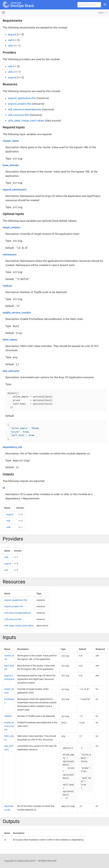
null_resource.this (18, 115)
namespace (10, 254)
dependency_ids (12, 447)
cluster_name (11, 141)
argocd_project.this (20, 104)
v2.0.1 (101, 13)
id (4, 488)
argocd (12, 34)
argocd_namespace (14, 190)
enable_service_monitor (17, 313)
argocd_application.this (22, 98)
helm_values (10, 340)
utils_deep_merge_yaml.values (26, 121)
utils (11, 46)
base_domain (11, 165)
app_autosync (11, 371)
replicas (7, 286)
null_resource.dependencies (25, 109)
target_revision (12, 227)
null (10, 40)
